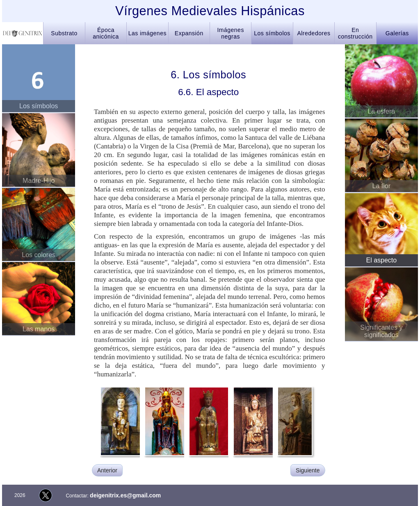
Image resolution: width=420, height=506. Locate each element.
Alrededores (314, 33)
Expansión (189, 33)
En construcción (355, 33)
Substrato (64, 33)
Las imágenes (147, 33)
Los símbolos (272, 33)
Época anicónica (106, 33)
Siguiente (308, 470)
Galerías (397, 33)
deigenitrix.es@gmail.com (125, 495)
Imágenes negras (230, 33)
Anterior (107, 470)
